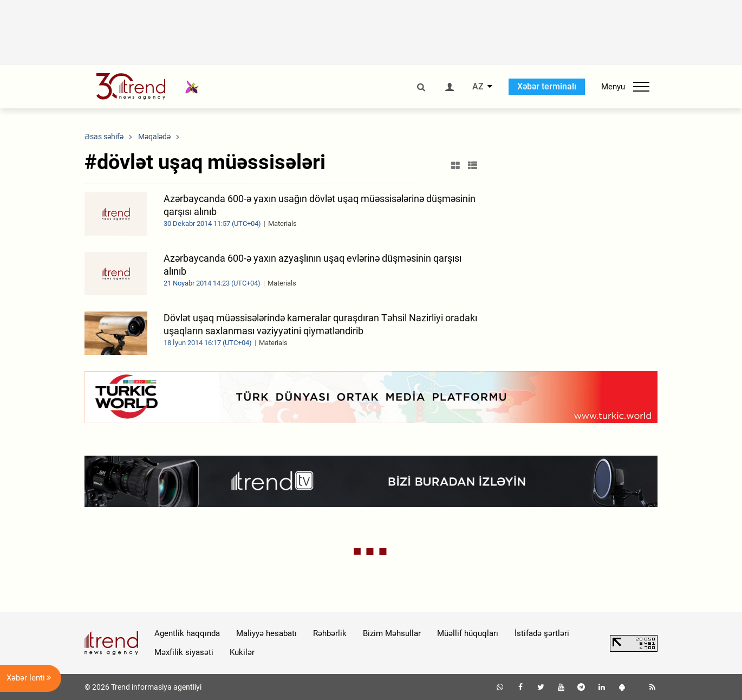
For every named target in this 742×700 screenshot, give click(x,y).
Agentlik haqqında (187, 633)
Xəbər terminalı (547, 86)
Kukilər (242, 652)
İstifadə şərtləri (542, 633)
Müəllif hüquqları (468, 633)
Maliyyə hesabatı (266, 633)
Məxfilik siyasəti (184, 652)
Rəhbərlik (330, 633)
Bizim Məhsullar (392, 633)
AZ (478, 87)
